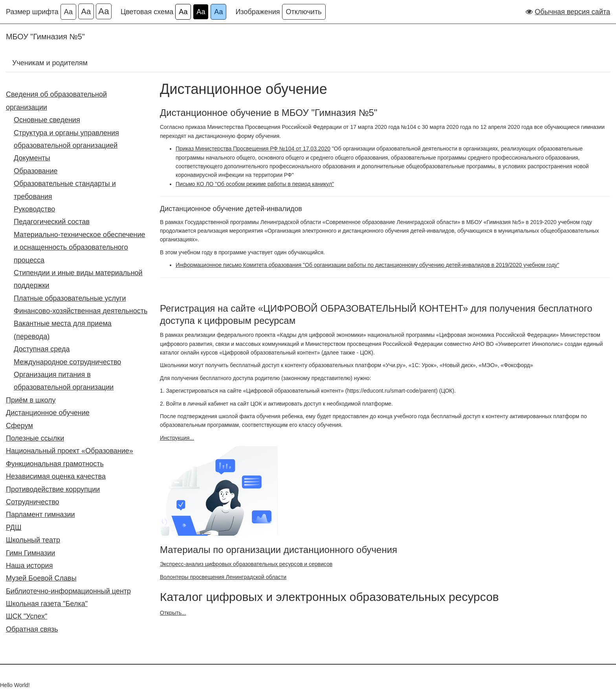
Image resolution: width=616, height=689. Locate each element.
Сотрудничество (33, 502)
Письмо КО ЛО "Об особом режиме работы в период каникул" (255, 184)
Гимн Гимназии (30, 553)
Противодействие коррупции (53, 489)
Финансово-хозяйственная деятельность (81, 311)
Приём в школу (31, 400)
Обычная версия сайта (572, 12)
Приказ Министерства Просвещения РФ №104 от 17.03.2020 (253, 149)
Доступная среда (42, 349)
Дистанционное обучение (48, 413)
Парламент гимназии (40, 514)
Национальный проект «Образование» (70, 451)
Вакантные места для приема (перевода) (63, 330)
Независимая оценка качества (56, 476)
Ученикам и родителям (50, 63)
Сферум (19, 426)
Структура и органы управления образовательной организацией (66, 139)
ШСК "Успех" (27, 616)
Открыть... (173, 613)
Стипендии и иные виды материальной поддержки (78, 279)
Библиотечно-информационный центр (68, 591)
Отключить (304, 12)
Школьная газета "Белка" (47, 604)
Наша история (29, 566)
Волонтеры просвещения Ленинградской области (223, 577)
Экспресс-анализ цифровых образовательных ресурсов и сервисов (246, 564)
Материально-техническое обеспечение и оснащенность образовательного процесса (80, 247)
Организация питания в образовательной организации (64, 381)
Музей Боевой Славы (41, 578)
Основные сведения (47, 120)
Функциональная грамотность (55, 464)
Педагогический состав (52, 222)
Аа (68, 12)
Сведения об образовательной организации (56, 101)
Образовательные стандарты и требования (65, 190)
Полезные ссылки (35, 438)
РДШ (14, 527)
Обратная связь (32, 629)
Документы (32, 158)
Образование (36, 171)
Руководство (34, 209)
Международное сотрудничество (67, 362)
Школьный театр (33, 540)
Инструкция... (177, 438)
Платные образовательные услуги (70, 298)
